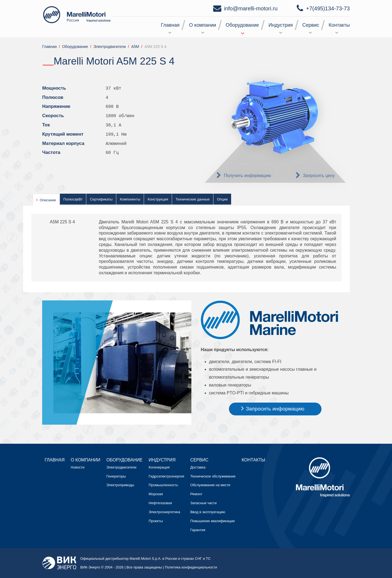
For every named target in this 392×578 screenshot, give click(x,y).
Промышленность (163, 485)
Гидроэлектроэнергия (166, 476)
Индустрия (281, 25)
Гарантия (198, 530)
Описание (48, 200)
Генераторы (116, 476)
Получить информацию (247, 176)
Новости (78, 467)
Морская (156, 494)
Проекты (156, 521)
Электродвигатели (121, 467)
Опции (222, 199)
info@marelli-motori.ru (251, 8)
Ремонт (196, 494)
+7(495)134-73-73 (328, 8)
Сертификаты (101, 199)
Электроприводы (120, 485)
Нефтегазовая (160, 503)
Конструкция (158, 199)
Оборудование (242, 25)
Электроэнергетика (164, 512)
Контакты (339, 25)
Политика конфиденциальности (191, 567)
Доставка (198, 467)
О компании (203, 25)
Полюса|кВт (73, 199)
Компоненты (130, 199)
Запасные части (203, 503)
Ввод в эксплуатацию (208, 512)
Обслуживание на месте (210, 485)
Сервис (311, 25)
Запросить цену (319, 176)
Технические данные (193, 199)
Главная (170, 25)
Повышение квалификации (212, 521)
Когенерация (159, 467)
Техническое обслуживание (213, 476)
